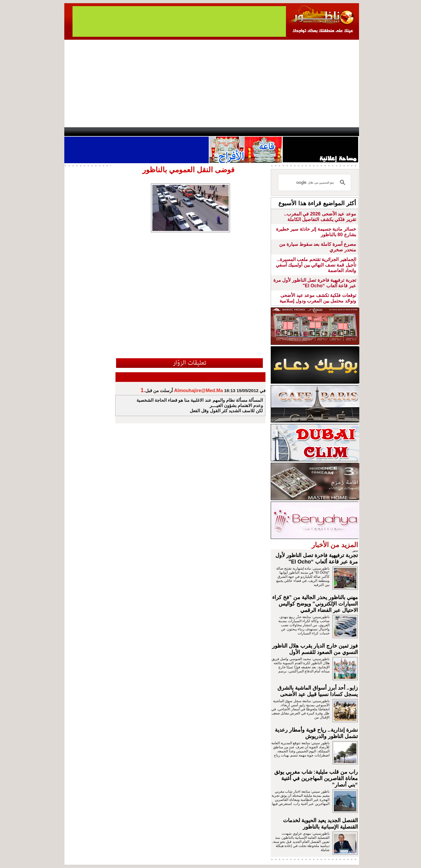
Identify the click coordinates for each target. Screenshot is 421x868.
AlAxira (104, 132)
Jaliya (200, 132)
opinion (123, 132)
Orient (245, 132)
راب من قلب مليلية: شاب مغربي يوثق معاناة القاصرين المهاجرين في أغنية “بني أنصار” (316, 778)
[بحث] (315, 182)
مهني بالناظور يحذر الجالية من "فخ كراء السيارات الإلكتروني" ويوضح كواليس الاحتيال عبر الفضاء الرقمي (315, 604)
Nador (321, 132)
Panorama (146, 132)
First (346, 132)
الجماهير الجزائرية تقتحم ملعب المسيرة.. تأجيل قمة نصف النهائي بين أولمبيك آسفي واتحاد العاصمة (316, 265)
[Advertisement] (212, 84)
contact (81, 132)
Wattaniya (223, 132)
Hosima (270, 132)
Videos (176, 132)
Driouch (297, 132)
